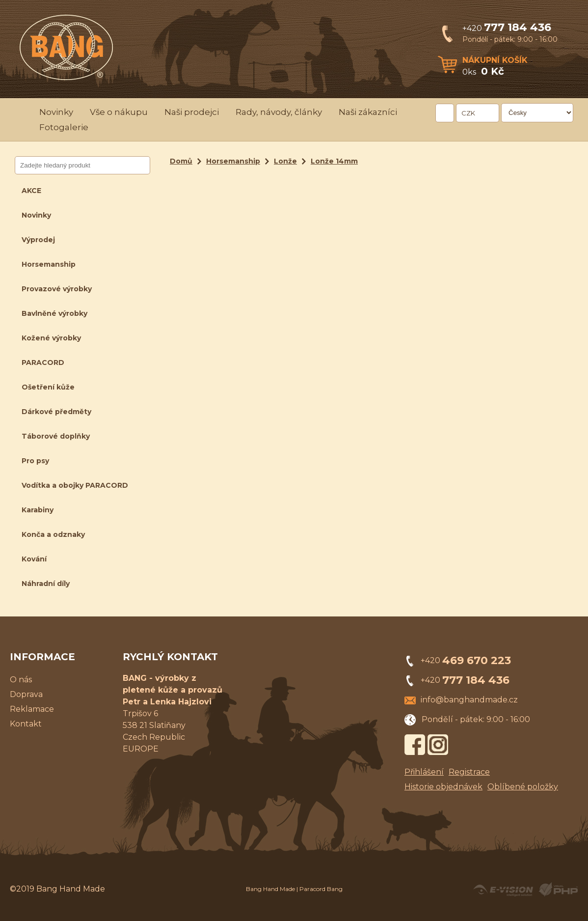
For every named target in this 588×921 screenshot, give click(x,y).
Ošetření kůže (48, 387)
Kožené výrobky (51, 338)
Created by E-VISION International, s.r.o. (503, 890)
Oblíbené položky (523, 787)
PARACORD (43, 363)
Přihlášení (424, 772)
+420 (507, 28)
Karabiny (38, 510)
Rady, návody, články (279, 112)
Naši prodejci (192, 112)
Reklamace (32, 709)
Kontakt (26, 724)
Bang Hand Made (270, 889)
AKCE (31, 191)
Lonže (285, 161)
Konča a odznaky (53, 534)
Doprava (26, 694)
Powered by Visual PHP (558, 890)
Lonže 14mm (334, 161)
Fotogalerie (64, 127)
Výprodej (38, 240)
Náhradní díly (46, 584)
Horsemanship (49, 264)
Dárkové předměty (56, 412)
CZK (468, 113)
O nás (21, 680)
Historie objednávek (443, 787)
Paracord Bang (321, 889)
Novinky (56, 112)
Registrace (469, 772)
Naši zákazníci (368, 112)
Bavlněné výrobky (54, 313)
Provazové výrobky (57, 289)
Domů (181, 161)
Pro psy (35, 461)
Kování (34, 559)
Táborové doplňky (56, 436)
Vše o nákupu (119, 112)
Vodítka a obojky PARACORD (75, 485)
